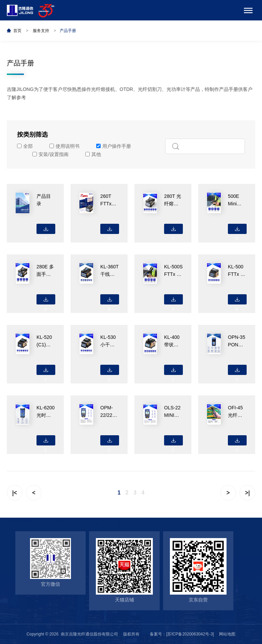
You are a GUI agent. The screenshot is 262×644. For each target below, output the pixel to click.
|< (15, 493)
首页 (17, 31)
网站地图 (227, 634)
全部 (25, 146)
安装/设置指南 (50, 154)
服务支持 (41, 31)
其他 (93, 154)
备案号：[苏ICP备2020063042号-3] (182, 634)
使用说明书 (64, 146)
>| (247, 493)
